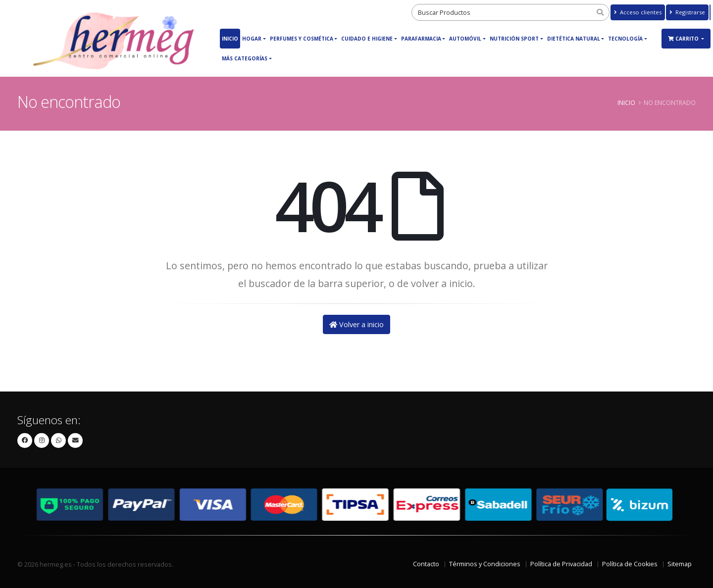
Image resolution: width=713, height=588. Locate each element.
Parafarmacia (421, 39)
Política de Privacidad (561, 564)
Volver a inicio (356, 324)
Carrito (684, 39)
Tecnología (625, 39)
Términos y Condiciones (485, 564)
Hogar (252, 39)
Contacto (426, 564)
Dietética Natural (574, 39)
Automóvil (465, 39)
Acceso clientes (638, 12)
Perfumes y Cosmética (302, 39)
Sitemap (680, 564)
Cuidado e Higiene (367, 39)
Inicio (230, 39)
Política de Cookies (630, 564)
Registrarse (687, 12)
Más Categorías (245, 58)
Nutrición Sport (514, 39)
